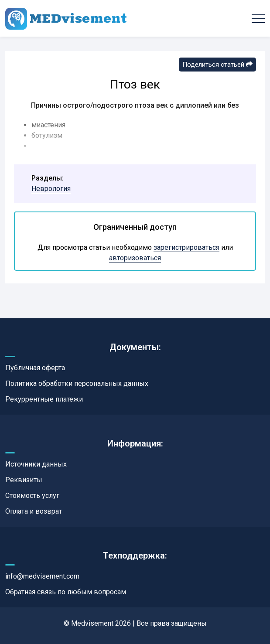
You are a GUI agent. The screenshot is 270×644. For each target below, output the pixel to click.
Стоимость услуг (32, 496)
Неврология (51, 189)
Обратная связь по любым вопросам (66, 592)
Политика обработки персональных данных (77, 383)
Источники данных (36, 464)
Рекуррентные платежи (44, 399)
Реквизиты (24, 480)
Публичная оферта (35, 368)
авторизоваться (135, 258)
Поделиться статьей (217, 65)
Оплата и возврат (34, 511)
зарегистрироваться (186, 247)
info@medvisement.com (42, 576)
